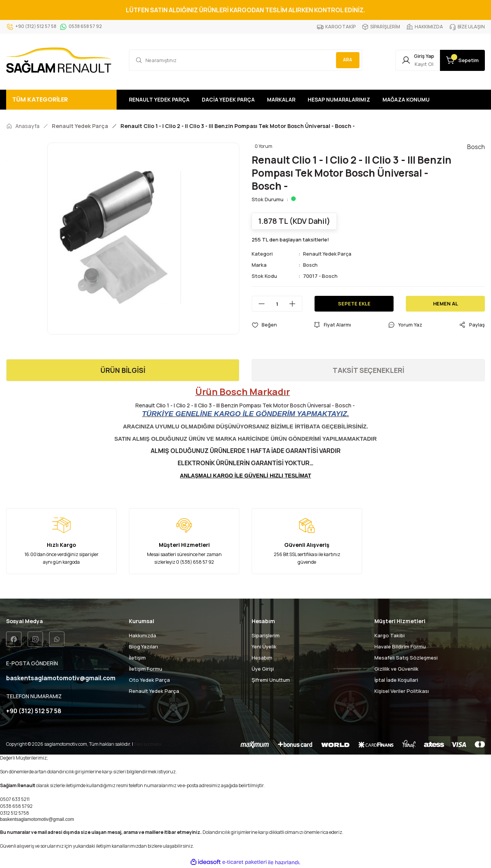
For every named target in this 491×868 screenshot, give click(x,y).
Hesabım (262, 658)
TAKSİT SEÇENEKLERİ (368, 370)
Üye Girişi (263, 669)
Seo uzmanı (147, 744)
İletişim (137, 658)
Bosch (311, 265)
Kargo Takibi (390, 635)
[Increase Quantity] (295, 304)
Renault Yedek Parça (328, 254)
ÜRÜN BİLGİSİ (123, 370)
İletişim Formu (146, 669)
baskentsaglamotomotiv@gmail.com (37, 820)
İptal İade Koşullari (396, 680)
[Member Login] (409, 60)
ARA (346, 60)
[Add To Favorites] (264, 325)
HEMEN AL (446, 304)
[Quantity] (277, 304)
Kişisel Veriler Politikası (402, 691)
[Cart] (460, 60)
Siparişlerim (266, 635)
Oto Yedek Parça (149, 680)
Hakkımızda (143, 635)
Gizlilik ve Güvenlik (396, 669)
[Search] (245, 60)
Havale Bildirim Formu (400, 646)
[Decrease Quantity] (259, 304)
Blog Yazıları (143, 646)
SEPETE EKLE (354, 304)
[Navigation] (61, 100)
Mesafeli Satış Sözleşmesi (406, 658)
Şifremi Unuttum (271, 680)
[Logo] (59, 60)
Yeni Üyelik (264, 646)
